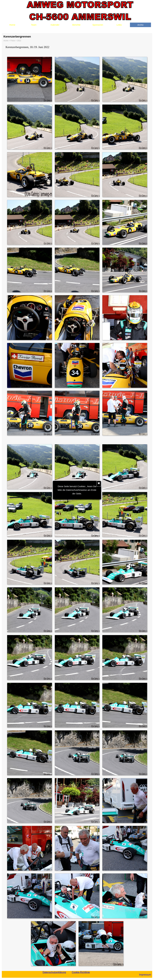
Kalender (55, 25)
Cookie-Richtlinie (81, 972)
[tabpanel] (77, 47)
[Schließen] (99, 484)
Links (119, 25)
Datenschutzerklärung (54, 972)
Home (12, 25)
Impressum (145, 975)
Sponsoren (98, 25)
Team (34, 25)
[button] (29, 79)
